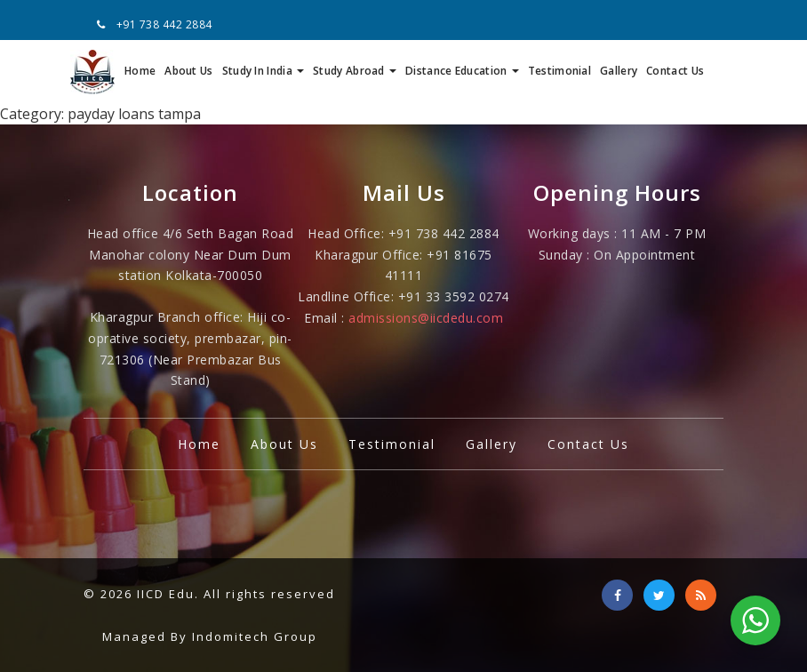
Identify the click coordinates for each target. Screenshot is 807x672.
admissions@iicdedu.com (426, 318)
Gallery (619, 71)
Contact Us (675, 71)
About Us (188, 71)
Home (140, 71)
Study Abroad (355, 71)
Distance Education (462, 71)
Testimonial (559, 71)
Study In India (264, 71)
